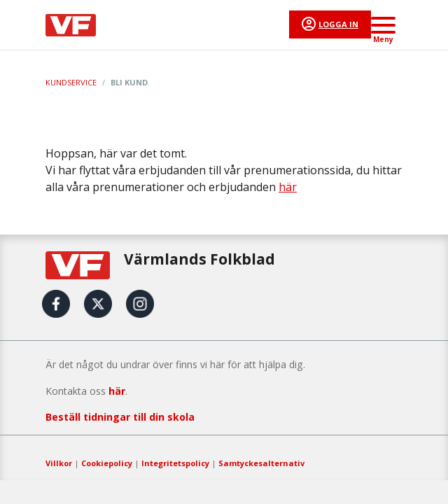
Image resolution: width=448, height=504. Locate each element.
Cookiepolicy (107, 463)
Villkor (59, 463)
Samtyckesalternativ (261, 463)
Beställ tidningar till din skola (120, 417)
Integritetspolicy (175, 463)
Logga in (338, 24)
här (288, 187)
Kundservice (71, 82)
